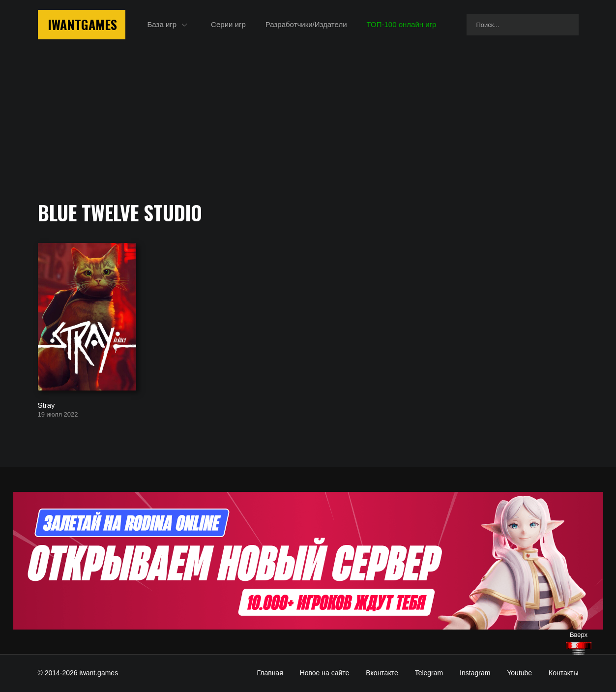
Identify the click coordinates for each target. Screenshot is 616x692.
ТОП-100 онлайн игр (402, 24)
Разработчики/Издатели (306, 24)
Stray (46, 405)
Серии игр (228, 24)
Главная (270, 673)
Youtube (519, 673)
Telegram (429, 673)
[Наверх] (579, 648)
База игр (162, 24)
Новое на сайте (325, 673)
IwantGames (82, 24)
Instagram (475, 673)
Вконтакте (382, 673)
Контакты (563, 673)
